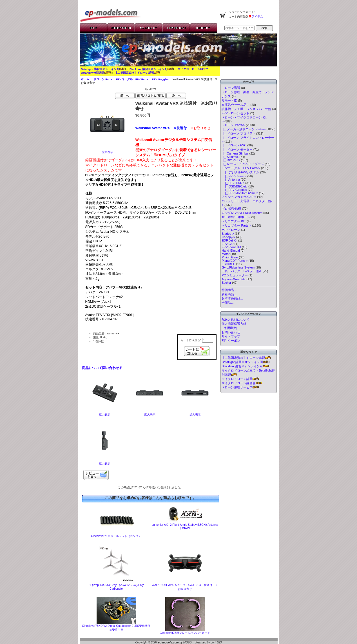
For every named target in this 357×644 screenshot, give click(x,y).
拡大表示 (104, 413)
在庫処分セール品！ (236, 105)
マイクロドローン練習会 (242, 383)
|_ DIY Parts (231, 160)
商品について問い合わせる (102, 368)
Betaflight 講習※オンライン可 (103, 69)
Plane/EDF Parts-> (235, 261)
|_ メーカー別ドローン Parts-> (244, 129)
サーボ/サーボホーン (236, 217)
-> (233, 125)
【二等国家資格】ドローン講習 (137, 73)
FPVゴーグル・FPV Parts (132, 79)
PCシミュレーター (235, 275)
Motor (226, 254)
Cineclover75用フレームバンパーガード (185, 633)
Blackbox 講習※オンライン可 (152, 69)
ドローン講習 (231, 88)
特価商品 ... (229, 290)
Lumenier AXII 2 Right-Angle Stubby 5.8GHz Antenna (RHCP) (185, 526)
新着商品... (229, 294)
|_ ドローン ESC (234, 145)
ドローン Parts (103, 79)
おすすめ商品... (232, 298)
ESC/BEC (228, 264)
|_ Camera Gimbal (235, 153)
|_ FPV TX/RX (233, 183)
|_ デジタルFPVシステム (240, 172)
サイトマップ (231, 336)
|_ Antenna (231, 180)
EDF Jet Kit (229, 240)
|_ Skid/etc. (230, 157)
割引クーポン (231, 341)
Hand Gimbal (231, 251)
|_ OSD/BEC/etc (235, 186)
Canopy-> (228, 237)
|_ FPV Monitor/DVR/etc (240, 193)
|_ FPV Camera (234, 176)
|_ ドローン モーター (237, 149)
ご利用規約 (229, 328)
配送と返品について (236, 319)
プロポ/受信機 (231, 209)
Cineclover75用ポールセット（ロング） (116, 536)
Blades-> (228, 234)
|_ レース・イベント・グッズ (243, 164)
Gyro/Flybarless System (238, 267)
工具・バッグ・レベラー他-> (242, 271)
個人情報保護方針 (234, 324)
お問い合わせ (231, 332)
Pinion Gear (230, 257)
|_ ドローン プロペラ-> (238, 133)
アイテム (257, 16)
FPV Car (227, 244)
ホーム (85, 79)
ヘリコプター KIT (234, 221)
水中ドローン (231, 230)
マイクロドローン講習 (240, 379)
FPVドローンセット (235, 113)
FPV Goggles (160, 79)
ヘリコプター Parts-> (236, 225)
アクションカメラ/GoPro (239, 197)
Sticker (226, 283)
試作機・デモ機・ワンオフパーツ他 (246, 109)
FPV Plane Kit (231, 247)
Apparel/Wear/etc (234, 279)
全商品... (227, 303)
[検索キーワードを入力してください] (240, 28)
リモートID (229, 100)
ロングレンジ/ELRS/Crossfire (242, 213)
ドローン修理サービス (240, 387)
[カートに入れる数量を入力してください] (208, 340)
